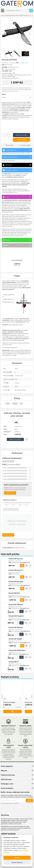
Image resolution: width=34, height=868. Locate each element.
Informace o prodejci (7, 75)
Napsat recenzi (25, 63)
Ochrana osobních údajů (8, 77)
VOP (30, 75)
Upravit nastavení (17, 862)
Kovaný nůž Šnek (14, 593)
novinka (15, 404)
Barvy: (4, 94)
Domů (3, 16)
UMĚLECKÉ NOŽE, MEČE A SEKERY (15, 16)
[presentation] (15, 808)
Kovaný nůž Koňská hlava (17, 650)
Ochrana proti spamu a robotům (10, 803)
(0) (19, 63)
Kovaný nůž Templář (17, 260)
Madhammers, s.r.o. (13, 67)
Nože (27, 16)
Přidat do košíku (21, 135)
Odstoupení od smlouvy (21, 75)
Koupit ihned (22, 140)
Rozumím (17, 858)
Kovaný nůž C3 (14, 662)
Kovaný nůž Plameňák (16, 581)
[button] (17, 97)
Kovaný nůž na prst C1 (16, 559)
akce (8, 404)
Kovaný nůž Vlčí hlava (16, 604)
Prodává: (5, 67)
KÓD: (3, 65)
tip (21, 404)
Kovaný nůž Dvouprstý (16, 616)
